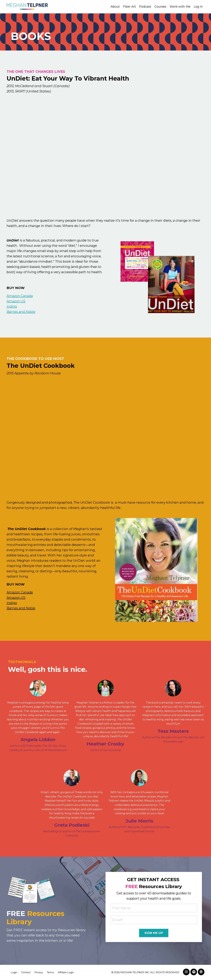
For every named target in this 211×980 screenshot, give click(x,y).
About (115, 7)
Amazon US (16, 301)
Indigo (12, 306)
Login (14, 972)
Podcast (145, 7)
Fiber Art (129, 7)
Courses (160, 7)
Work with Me (180, 7)
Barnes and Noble (21, 312)
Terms (50, 972)
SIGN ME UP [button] (154, 933)
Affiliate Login (66, 972)
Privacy (39, 972)
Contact (26, 972)
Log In (198, 7)
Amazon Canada (20, 296)
